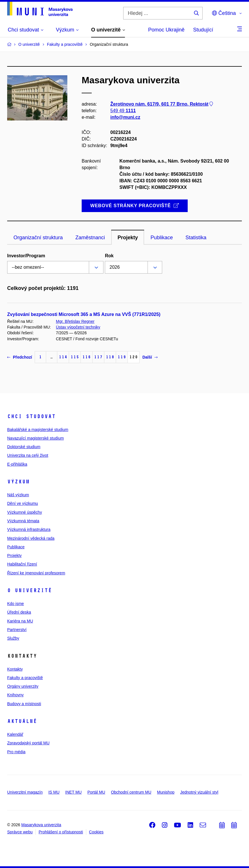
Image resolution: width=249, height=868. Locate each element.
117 (98, 357)
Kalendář (15, 734)
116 (87, 357)
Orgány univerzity (23, 686)
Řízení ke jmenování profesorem (36, 573)
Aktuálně (22, 721)
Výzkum (18, 482)
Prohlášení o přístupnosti (61, 832)
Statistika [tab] (196, 238)
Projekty (14, 555)
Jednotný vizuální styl (199, 792)
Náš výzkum (18, 495)
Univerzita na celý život (28, 455)
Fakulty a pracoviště (25, 678)
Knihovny (15, 695)
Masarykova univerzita (41, 825)
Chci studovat (31, 416)
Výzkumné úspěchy (24, 512)
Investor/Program (26, 256)
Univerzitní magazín (25, 792)
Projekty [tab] (128, 238)
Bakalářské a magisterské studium (38, 430)
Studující (203, 30)
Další (150, 357)
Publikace (16, 547)
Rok (109, 256)
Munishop (166, 792)
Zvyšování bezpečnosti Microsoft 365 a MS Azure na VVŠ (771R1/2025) (84, 314)
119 (122, 357)
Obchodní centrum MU (131, 792)
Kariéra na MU (20, 621)
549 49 (123, 111)
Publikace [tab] (162, 238)
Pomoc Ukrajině (166, 30)
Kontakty (15, 669)
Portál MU (96, 792)
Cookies (96, 832)
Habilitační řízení (22, 564)
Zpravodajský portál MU (28, 743)
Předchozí (20, 357)
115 (75, 357)
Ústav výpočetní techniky (78, 327)
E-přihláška (17, 464)
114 (63, 357)
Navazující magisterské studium (36, 438)
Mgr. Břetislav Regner (75, 321)
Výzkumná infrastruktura (29, 529)
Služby (13, 638)
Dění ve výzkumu (22, 503)
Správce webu (20, 832)
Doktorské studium (24, 447)
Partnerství (17, 630)
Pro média (16, 752)
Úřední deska (19, 612)
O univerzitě (30, 590)
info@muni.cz (125, 117)
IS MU (54, 792)
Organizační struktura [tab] (38, 238)
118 (110, 357)
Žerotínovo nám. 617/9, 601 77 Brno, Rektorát (162, 104)
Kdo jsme (15, 604)
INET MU (73, 792)
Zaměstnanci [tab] (90, 238)
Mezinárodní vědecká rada (31, 538)
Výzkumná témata (23, 521)
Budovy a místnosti (24, 704)
